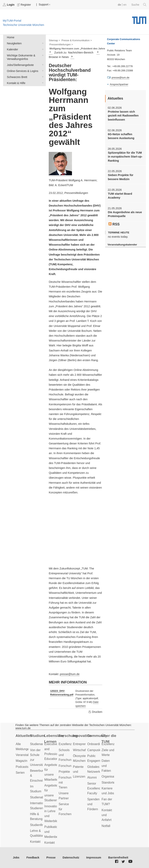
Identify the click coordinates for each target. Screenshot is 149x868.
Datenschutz (71, 857)
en (125, 5)
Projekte (64, 772)
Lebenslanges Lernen (54, 739)
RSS (114, 224)
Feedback (33, 857)
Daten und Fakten (106, 766)
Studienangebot (41, 744)
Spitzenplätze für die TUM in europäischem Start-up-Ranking (125, 157)
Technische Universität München (139, 19)
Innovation (82, 736)
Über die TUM (109, 739)
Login (9, 5)
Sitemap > (54, 40)
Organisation (110, 776)
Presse (51, 857)
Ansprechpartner (119, 84)
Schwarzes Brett (42, 77)
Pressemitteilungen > (61, 44)
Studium (37, 736)
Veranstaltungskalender (122, 245)
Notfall (106, 826)
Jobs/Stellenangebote (42, 65)
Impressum (94, 857)
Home (11, 37)
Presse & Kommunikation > (77, 40)
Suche (139, 5)
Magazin (22, 761)
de (119, 5)
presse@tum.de (70, 674)
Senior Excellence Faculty (95, 788)
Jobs (16, 857)
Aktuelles (24, 736)
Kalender (42, 49)
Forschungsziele (70, 766)
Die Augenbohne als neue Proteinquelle (125, 214)
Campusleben (97, 750)
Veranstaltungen (27, 755)
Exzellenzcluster (70, 744)
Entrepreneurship (85, 744)
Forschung (68, 736)
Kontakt (35, 842)
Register (24, 5)
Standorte (108, 783)
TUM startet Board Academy (120, 196)
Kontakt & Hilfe (42, 83)
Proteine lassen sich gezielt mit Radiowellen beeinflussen (123, 116)
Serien (20, 773)
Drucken (95, 712)
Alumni (92, 777)
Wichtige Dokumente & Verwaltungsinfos (42, 55)
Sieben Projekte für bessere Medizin (121, 177)
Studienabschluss (42, 797)
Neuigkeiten (42, 43)
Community (97, 736)
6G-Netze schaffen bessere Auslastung (121, 136)
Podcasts (22, 767)
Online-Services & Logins (42, 71)
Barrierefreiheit (118, 857)
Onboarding (95, 744)
